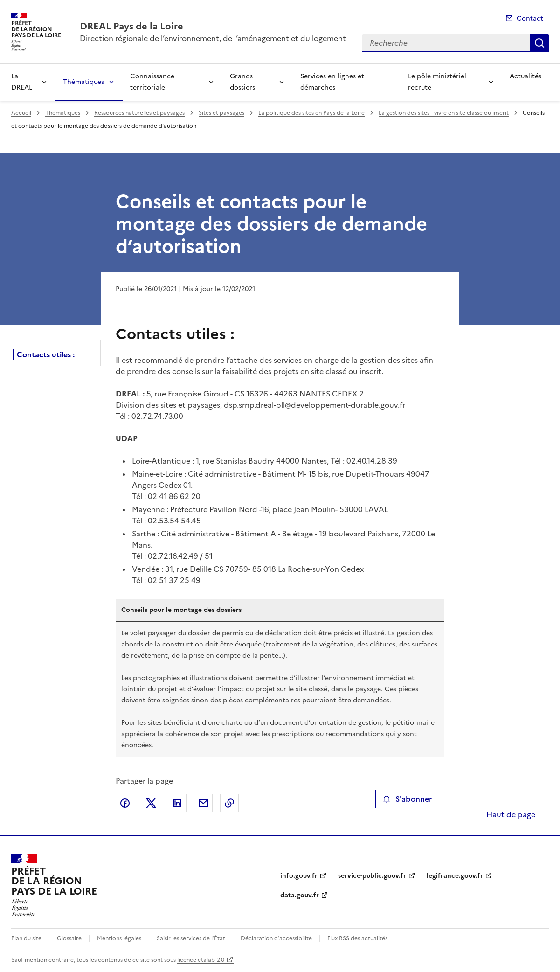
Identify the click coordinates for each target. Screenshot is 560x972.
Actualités (525, 76)
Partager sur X (151, 803)
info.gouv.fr (299, 876)
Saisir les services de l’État (191, 938)
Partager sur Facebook (125, 803)
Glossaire (69, 938)
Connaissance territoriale (152, 82)
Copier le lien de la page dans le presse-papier (229, 803)
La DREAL (22, 82)
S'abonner (407, 799)
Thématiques (83, 82)
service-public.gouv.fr (372, 876)
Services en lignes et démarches (332, 82)
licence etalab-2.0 (201, 960)
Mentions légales (119, 938)
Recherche (539, 43)
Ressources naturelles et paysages (139, 113)
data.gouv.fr (300, 895)
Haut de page (510, 814)
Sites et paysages (221, 113)
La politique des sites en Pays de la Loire (311, 113)
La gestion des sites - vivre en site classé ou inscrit (444, 113)
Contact (530, 18)
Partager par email (203, 803)
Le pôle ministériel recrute (437, 82)
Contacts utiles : (46, 354)
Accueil (21, 113)
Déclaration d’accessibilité (276, 938)
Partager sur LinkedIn (177, 803)
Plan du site (26, 938)
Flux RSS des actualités (357, 938)
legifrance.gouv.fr (455, 876)
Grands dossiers (242, 82)
